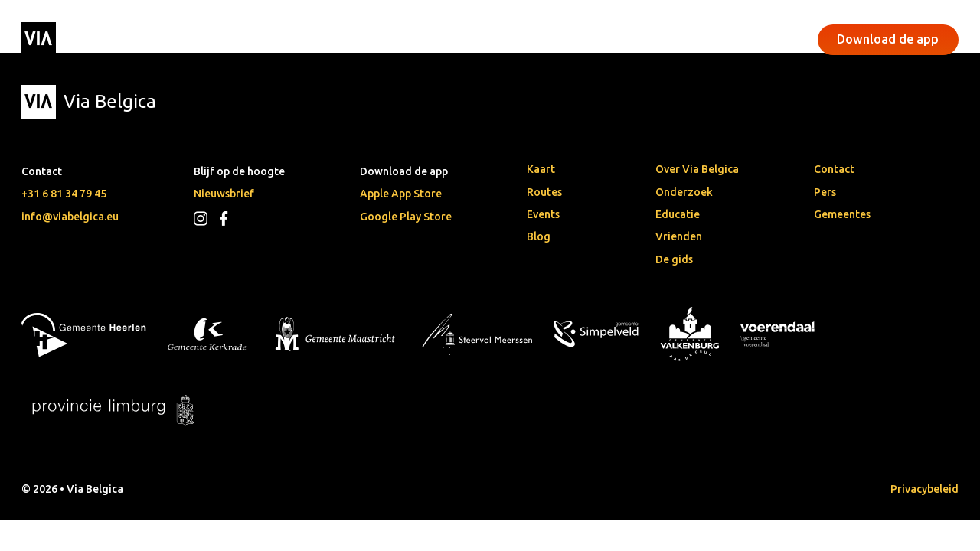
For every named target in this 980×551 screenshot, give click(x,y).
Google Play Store (406, 217)
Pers (825, 192)
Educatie (678, 214)
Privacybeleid (924, 489)
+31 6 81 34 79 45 (64, 194)
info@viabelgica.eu (70, 217)
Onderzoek (684, 192)
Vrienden (679, 236)
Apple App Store (401, 194)
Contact (834, 169)
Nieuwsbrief (224, 194)
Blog (539, 236)
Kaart (541, 169)
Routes (544, 192)
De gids (674, 259)
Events (388, 39)
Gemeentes (842, 214)
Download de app (888, 39)
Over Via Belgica (697, 169)
